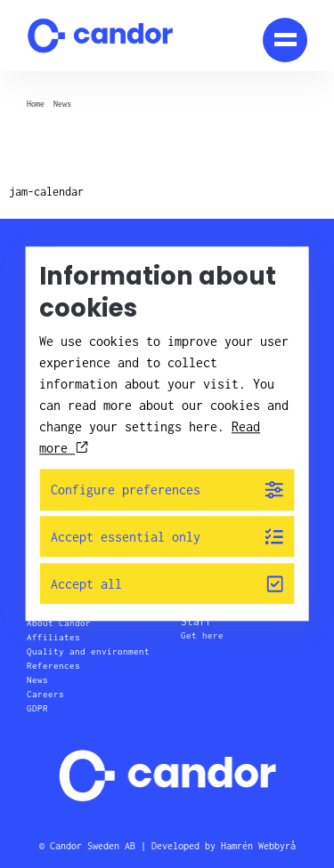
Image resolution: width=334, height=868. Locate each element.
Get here (202, 635)
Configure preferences (167, 490)
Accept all (167, 584)
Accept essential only (167, 537)
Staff (196, 621)
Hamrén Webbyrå (258, 846)
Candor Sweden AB (93, 846)
